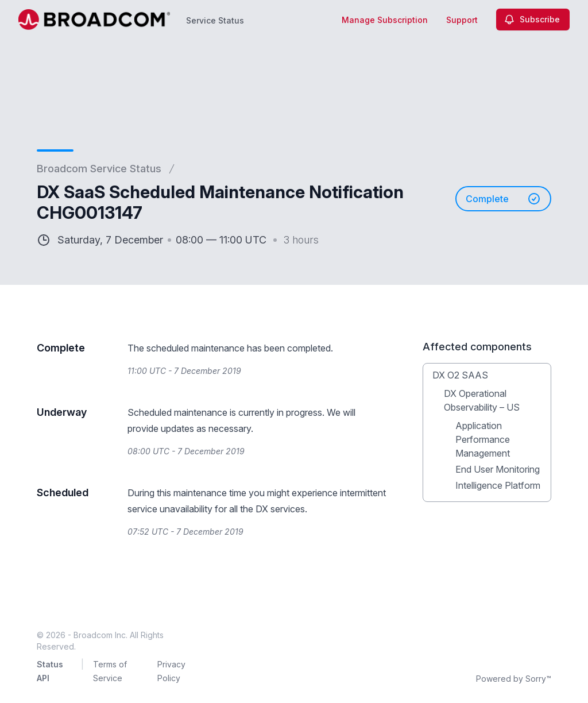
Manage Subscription (385, 20)
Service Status (215, 20)
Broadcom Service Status (99, 169)
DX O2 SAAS (460, 375)
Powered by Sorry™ (514, 679)
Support (462, 20)
